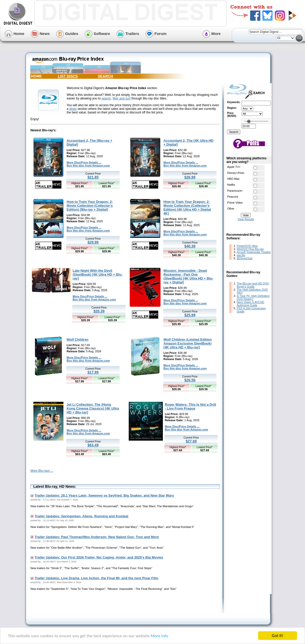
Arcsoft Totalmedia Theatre (254, 252)
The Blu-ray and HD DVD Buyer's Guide (253, 285)
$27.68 (191, 441)
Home (14, 34)
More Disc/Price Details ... (84, 162)
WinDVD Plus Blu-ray (250, 249)
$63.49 (93, 445)
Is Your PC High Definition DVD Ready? (253, 297)
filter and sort (122, 98)
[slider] (249, 121)
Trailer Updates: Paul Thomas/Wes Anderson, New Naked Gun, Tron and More (97, 537)
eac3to (241, 255)
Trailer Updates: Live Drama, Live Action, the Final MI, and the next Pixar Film (96, 578)
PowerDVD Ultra (247, 246)
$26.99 (190, 177)
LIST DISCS (68, 76)
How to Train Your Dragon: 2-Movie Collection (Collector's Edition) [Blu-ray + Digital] (90, 206)
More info (159, 636)
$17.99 (93, 372)
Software (97, 34)
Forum (156, 34)
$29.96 (93, 242)
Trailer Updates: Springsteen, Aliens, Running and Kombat (81, 516)
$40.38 (190, 246)
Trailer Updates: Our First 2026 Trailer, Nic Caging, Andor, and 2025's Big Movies (99, 557)
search (106, 98)
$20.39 (99, 311)
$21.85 (93, 177)
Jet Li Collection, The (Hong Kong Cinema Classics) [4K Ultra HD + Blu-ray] (93, 408)
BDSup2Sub (245, 258)
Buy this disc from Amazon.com (88, 166)
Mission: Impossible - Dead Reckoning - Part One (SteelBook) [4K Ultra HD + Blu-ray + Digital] (188, 276)
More (212, 34)
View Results (246, 219)
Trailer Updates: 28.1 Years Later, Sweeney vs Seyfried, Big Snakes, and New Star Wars (104, 495)
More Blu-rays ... (42, 471)
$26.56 (190, 380)
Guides (67, 34)
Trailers (128, 34)
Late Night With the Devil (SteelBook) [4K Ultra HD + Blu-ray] (97, 274)
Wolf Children (77, 339)
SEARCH (105, 76)
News (40, 34)
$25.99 (190, 315)
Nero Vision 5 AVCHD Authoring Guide (250, 304)
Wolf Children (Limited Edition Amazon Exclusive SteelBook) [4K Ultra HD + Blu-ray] (187, 343)
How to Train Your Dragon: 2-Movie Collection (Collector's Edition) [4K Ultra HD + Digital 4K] (187, 207)
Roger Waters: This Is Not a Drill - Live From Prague (190, 406)
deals (73, 109)
